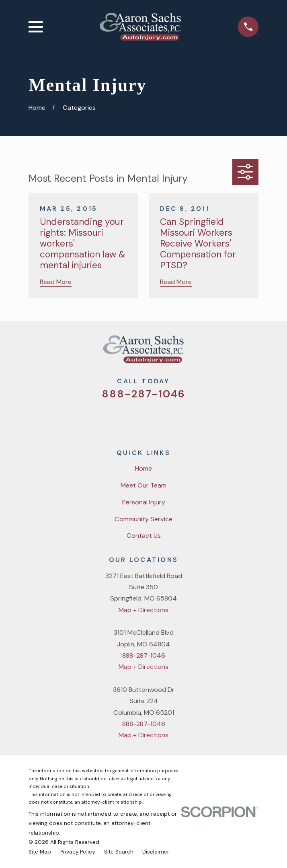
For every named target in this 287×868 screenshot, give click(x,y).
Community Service (143, 519)
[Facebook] (133, 419)
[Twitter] (113, 419)
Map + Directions (143, 610)
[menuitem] (40, 852)
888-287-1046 (144, 394)
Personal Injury (144, 502)
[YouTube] (154, 419)
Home (143, 468)
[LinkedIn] (175, 419)
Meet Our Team (143, 485)
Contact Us (144, 536)
